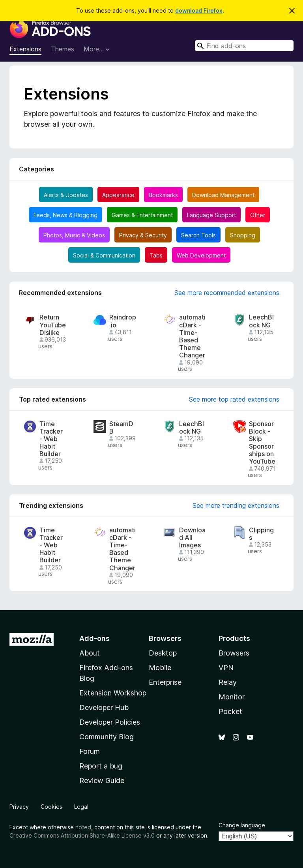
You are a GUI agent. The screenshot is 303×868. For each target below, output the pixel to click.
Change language (242, 825)
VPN (226, 668)
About (90, 653)
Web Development (201, 255)
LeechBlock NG (261, 321)
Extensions (25, 49)
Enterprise (165, 682)
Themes (63, 49)
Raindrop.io (123, 321)
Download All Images (192, 538)
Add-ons (94, 638)
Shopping (243, 235)
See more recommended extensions (227, 293)
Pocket (230, 711)
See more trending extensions (236, 505)
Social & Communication (104, 255)
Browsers (234, 653)
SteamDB (121, 428)
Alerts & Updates (66, 195)
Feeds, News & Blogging (65, 215)
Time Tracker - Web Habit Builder (51, 439)
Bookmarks (163, 195)
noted (83, 827)
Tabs (156, 255)
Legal (81, 807)
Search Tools (198, 235)
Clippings (261, 534)
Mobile (160, 668)
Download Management (223, 195)
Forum (90, 751)
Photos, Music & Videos (74, 235)
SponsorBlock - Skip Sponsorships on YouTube (262, 443)
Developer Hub (104, 707)
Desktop (163, 653)
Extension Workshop (113, 693)
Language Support (211, 215)
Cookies (51, 807)
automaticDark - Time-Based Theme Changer (192, 336)
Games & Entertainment (142, 215)
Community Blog (107, 737)
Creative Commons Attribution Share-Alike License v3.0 (82, 835)
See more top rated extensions (234, 399)
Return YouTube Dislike (53, 325)
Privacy (19, 807)
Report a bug (101, 766)
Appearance (118, 195)
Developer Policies (110, 722)
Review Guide (102, 781)
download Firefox (199, 10)
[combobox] (244, 46)
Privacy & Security (143, 235)
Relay (228, 682)
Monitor (232, 697)
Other (258, 215)
